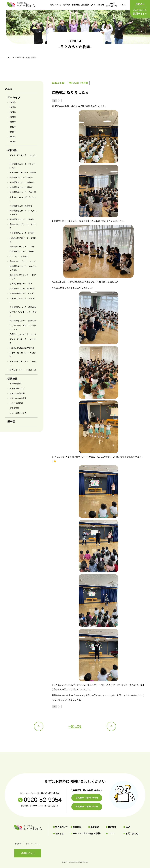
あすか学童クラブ (17, 388)
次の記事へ (111, 726)
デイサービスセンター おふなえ (23, 157)
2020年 (13, 132)
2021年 (13, 127)
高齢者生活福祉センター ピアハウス (23, 277)
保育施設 (76, 5)
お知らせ (100, 5)
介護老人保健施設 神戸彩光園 (22, 348)
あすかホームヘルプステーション (23, 199)
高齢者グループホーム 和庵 (22, 247)
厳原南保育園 (15, 384)
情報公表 (18, 844)
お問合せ (140, 4)
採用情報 (85, 5)
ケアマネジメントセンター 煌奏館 (23, 314)
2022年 (13, 122)
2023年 (13, 117)
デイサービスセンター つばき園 (23, 355)
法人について (55, 5)
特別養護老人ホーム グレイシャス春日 (23, 268)
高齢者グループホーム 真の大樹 (23, 226)
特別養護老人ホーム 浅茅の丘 (22, 182)
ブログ (112, 5)
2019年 (13, 137)
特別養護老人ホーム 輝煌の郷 (23, 321)
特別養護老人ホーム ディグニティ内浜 (23, 213)
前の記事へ (39, 726)
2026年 (13, 102)
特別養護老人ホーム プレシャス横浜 (23, 166)
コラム (123, 5)
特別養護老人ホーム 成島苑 (22, 252)
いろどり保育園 (16, 403)
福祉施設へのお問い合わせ (87, 798)
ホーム (8, 58)
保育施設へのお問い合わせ (87, 807)
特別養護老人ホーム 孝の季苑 (22, 289)
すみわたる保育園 (17, 393)
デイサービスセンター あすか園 (23, 341)
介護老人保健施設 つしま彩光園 (23, 240)
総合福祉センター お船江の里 (23, 370)
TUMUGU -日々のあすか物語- (86, 834)
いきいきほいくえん (18, 413)
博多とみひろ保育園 (18, 398)
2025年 (13, 107)
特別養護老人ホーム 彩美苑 (22, 233)
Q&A (93, 5)
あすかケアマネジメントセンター (23, 300)
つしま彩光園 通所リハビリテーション (23, 327)
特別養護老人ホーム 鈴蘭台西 (23, 307)
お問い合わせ (131, 834)
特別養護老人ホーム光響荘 (21, 206)
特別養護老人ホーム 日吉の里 (23, 192)
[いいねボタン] (54, 101)
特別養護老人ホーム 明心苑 (21, 187)
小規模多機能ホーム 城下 (21, 284)
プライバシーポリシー (33, 844)
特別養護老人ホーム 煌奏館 (22, 219)
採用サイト (140, 12)
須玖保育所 (14, 408)
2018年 (13, 142)
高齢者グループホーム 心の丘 (23, 261)
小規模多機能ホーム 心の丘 (22, 293)
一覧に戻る (75, 727)
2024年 (13, 112)
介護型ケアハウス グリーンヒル (23, 334)
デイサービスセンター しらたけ (23, 363)
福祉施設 (67, 5)
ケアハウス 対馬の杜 (19, 256)
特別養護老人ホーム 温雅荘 (21, 177)
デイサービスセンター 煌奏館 (23, 173)
